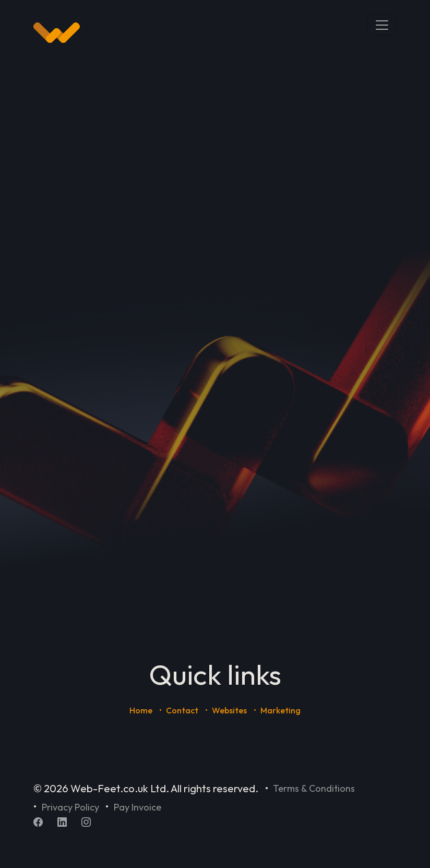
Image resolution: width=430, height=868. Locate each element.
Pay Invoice (138, 807)
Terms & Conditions (314, 788)
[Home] (57, 33)
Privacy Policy (70, 807)
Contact (182, 710)
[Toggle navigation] (382, 25)
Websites (229, 710)
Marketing (280, 710)
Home (141, 710)
